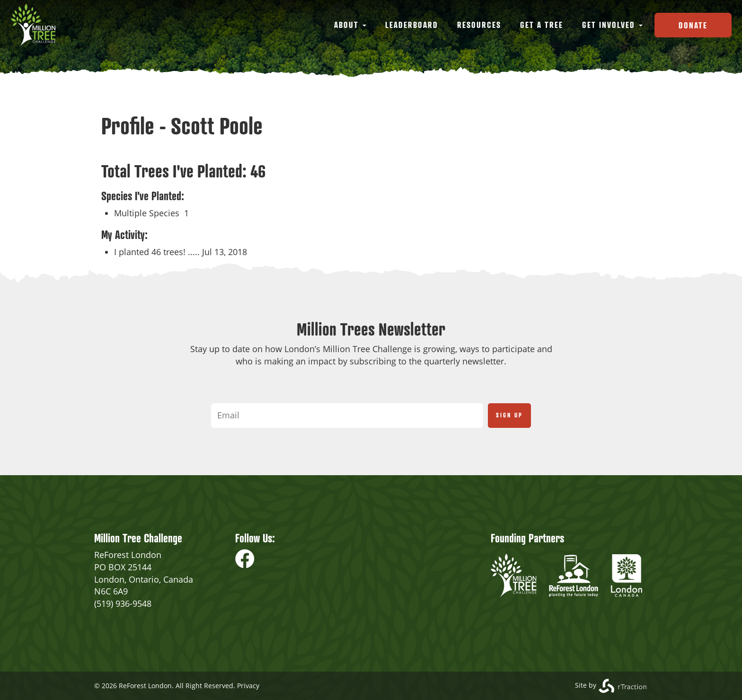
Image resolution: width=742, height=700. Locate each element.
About (350, 25)
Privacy (248, 686)
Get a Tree (542, 25)
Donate (693, 25)
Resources (479, 25)
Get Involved (612, 25)
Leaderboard (412, 25)
